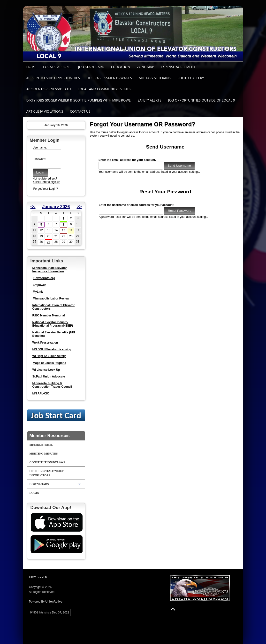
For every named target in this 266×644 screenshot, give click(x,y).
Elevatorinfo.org (44, 278)
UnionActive (54, 602)
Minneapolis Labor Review (51, 298)
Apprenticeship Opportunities (53, 78)
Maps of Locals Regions (49, 363)
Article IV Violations (45, 111)
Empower (39, 285)
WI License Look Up (46, 370)
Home (31, 67)
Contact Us (80, 111)
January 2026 (56, 207)
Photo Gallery (191, 78)
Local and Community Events (104, 89)
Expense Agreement (178, 67)
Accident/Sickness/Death (49, 89)
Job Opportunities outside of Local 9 (202, 100)
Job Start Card (91, 67)
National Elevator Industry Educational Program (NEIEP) (53, 324)
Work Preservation (45, 343)
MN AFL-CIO (41, 393)
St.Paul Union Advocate (49, 377)
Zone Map (146, 67)
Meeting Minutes (44, 454)
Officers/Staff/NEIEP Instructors (47, 473)
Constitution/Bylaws (47, 462)
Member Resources (50, 436)
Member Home (41, 445)
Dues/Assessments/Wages (109, 78)
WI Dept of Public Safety (49, 356)
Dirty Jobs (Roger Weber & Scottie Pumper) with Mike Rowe (79, 100)
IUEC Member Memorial (49, 315)
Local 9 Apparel (57, 67)
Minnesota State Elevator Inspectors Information (50, 270)
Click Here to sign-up (47, 182)
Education (121, 67)
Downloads (39, 484)
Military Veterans (155, 78)
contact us (127, 136)
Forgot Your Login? (46, 189)
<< (33, 207)
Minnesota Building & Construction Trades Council (52, 385)
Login (34, 493)
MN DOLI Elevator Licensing (52, 349)
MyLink (38, 292)
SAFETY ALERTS (149, 100)
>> (79, 207)
